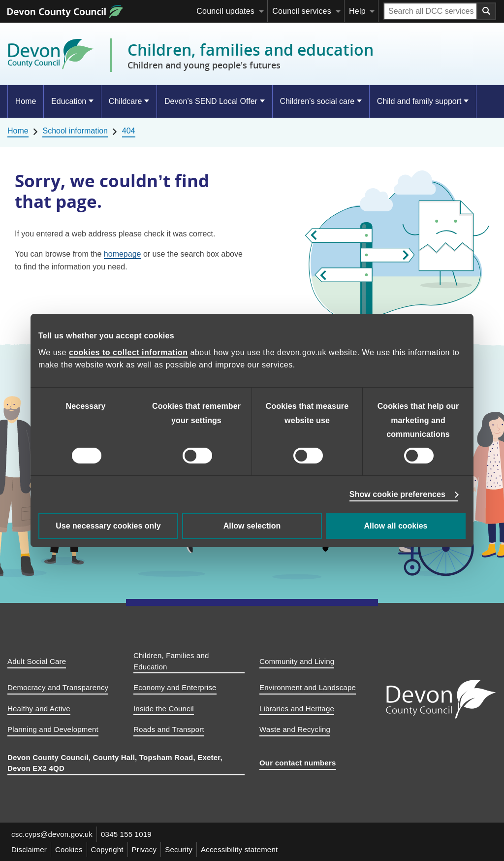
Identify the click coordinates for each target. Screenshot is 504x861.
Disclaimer (29, 849)
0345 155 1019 (126, 834)
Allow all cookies (396, 526)
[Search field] (430, 11)
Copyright (107, 849)
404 (129, 131)
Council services (302, 11)
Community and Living (297, 661)
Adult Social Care (37, 661)
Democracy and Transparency (58, 687)
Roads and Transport (169, 729)
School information (75, 131)
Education (69, 101)
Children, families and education (251, 55)
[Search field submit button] (487, 11)
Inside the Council (164, 709)
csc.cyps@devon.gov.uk (52, 834)
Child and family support (419, 101)
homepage (123, 254)
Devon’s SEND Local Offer (211, 101)
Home (26, 101)
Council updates (225, 11)
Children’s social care (317, 101)
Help (357, 11)
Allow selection (252, 526)
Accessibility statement (239, 849)
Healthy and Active (39, 709)
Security (179, 849)
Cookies (69, 849)
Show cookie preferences (397, 494)
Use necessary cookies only (108, 526)
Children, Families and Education (171, 661)
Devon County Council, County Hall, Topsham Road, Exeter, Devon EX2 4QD (115, 763)
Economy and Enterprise (175, 687)
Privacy (144, 849)
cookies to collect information (128, 352)
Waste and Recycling (295, 729)
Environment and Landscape (308, 687)
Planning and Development (53, 729)
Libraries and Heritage (297, 709)
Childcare (126, 101)
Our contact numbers (298, 763)
